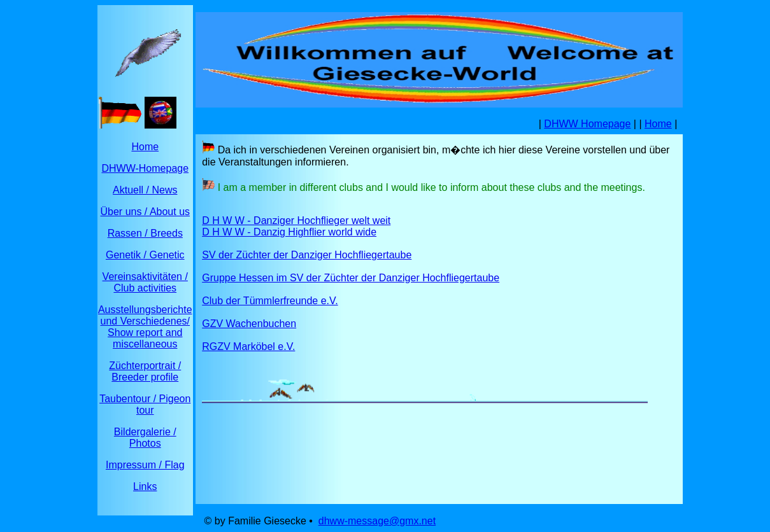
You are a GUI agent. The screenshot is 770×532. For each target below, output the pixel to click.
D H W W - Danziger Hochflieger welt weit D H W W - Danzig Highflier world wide (296, 226)
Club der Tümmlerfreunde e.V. (270, 301)
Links (145, 486)
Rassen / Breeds (145, 233)
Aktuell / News (145, 190)
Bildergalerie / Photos (145, 437)
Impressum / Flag (145, 465)
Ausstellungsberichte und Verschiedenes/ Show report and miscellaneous (145, 327)
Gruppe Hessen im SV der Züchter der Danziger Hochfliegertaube (351, 278)
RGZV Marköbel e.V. (248, 346)
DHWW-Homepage (145, 168)
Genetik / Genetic (145, 255)
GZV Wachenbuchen (249, 324)
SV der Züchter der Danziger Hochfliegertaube (307, 255)
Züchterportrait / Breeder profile (145, 371)
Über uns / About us (146, 212)
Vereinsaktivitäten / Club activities (145, 282)
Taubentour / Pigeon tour (145, 404)
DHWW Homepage (587, 124)
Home (145, 147)
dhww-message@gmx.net (377, 521)
